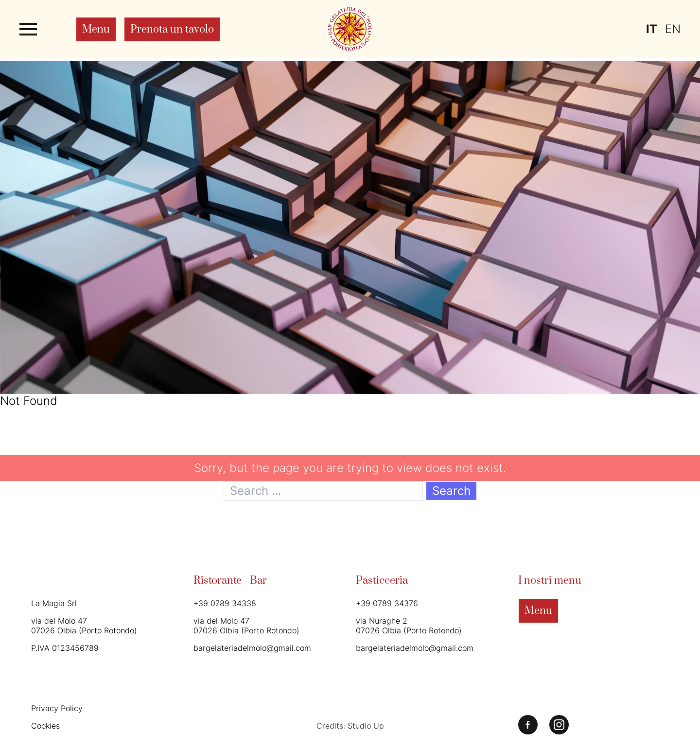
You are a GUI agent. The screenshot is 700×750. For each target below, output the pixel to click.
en (673, 29)
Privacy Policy (57, 708)
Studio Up (366, 726)
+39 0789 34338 (225, 603)
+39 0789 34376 (387, 603)
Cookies (45, 726)
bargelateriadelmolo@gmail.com (252, 648)
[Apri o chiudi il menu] (28, 29)
